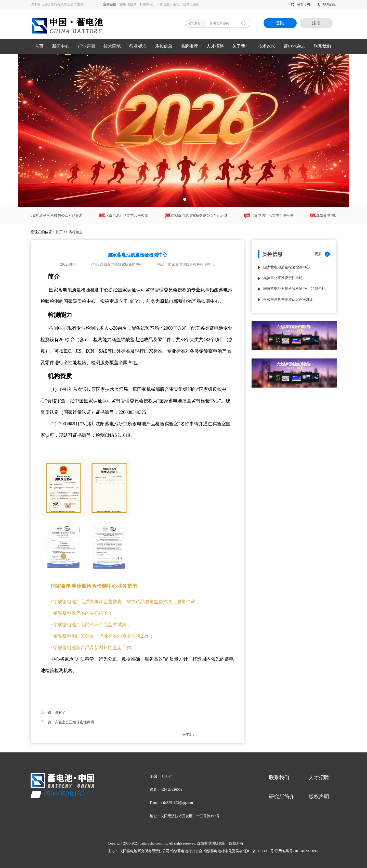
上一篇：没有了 (53, 712)
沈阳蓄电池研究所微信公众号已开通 (53, 216)
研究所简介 (282, 797)
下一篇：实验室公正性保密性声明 (67, 722)
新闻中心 (61, 46)
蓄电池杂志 (294, 46)
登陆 (280, 23)
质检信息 (164, 46)
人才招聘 (215, 46)
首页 (39, 46)
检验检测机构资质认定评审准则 (288, 299)
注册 (316, 23)
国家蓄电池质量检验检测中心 (286, 267)
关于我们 (241, 46)
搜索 (244, 23)
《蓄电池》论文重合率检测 (126, 216)
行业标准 (138, 46)
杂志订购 (301, 4)
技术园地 (112, 46)
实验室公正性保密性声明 (283, 278)
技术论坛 (267, 46)
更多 (318, 254)
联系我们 (327, 4)
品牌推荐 (189, 46)
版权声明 (319, 797)
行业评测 (86, 46)
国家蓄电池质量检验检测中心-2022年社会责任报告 (297, 289)
